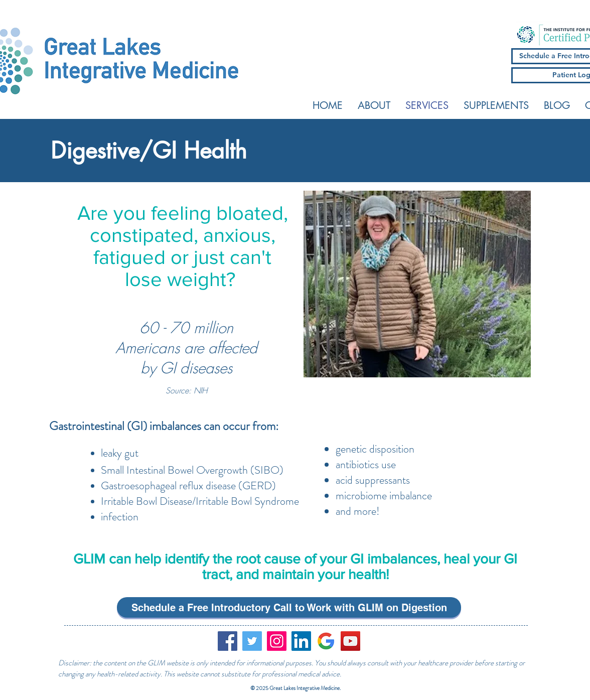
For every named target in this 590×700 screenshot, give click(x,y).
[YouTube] (350, 641)
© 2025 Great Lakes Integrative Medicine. (296, 688)
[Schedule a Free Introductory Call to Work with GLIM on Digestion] (289, 607)
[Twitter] (252, 641)
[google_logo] (326, 641)
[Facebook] (228, 641)
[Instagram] (277, 641)
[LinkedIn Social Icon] (301, 641)
